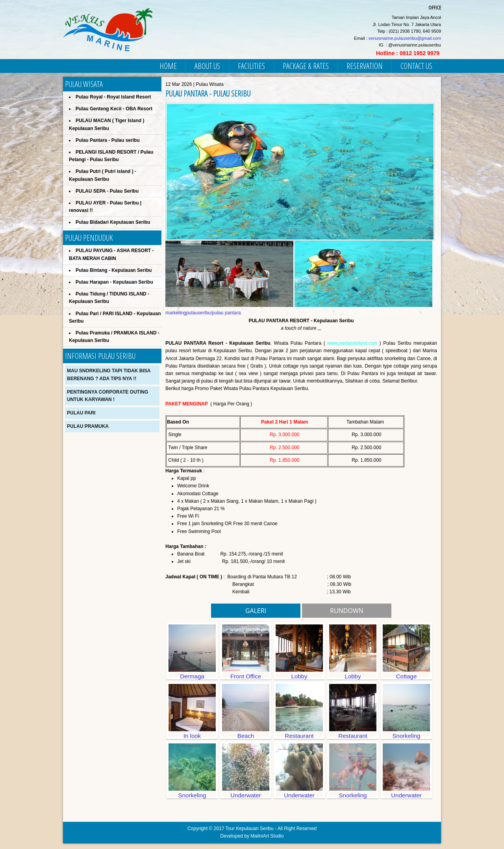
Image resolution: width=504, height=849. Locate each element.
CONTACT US (416, 66)
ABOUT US (207, 66)
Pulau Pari (81, 413)
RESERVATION (365, 66)
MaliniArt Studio (267, 836)
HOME (168, 66)
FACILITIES (251, 66)
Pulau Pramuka (88, 426)
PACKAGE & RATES (306, 66)
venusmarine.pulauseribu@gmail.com (405, 38)
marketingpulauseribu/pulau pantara (203, 313)
